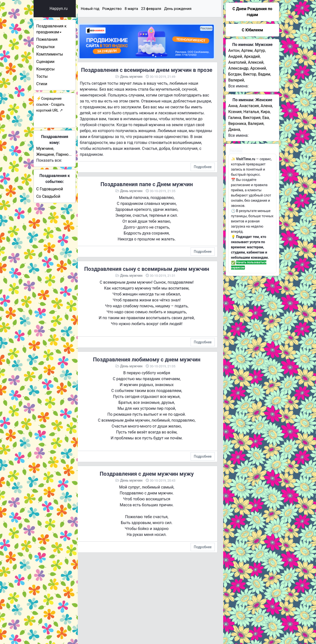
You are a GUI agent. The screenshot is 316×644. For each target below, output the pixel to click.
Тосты (51, 76)
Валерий (236, 80)
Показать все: (58, 160)
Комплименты (58, 54)
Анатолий (237, 62)
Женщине (54, 154)
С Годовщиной (58, 189)
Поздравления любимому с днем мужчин (153, 379)
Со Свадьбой (57, 196)
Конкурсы (54, 69)
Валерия (256, 124)
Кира (265, 112)
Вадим (264, 74)
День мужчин (138, 82)
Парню (71, 154)
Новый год (103, 9)
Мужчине (53, 148)
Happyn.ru (67, 9)
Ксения (235, 112)
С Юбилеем (252, 30)
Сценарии (54, 62)
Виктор (250, 74)
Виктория (252, 118)
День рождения (191, 9)
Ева (266, 118)
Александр (238, 68)
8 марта (145, 9)
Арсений (258, 68)
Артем (247, 50)
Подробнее (203, 178)
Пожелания (56, 39)
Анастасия (249, 106)
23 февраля (164, 9)
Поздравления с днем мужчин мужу (153, 494)
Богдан (235, 74)
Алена (266, 106)
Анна (233, 106)
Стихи (50, 84)
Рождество (125, 9)
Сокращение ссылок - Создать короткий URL (59, 104)
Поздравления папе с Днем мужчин (153, 196)
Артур (260, 50)
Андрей (235, 56)
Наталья (251, 112)
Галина (235, 118)
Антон (234, 50)
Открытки (54, 47)
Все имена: (238, 86)
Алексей (256, 62)
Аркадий (252, 56)
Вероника (237, 124)
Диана (234, 129)
